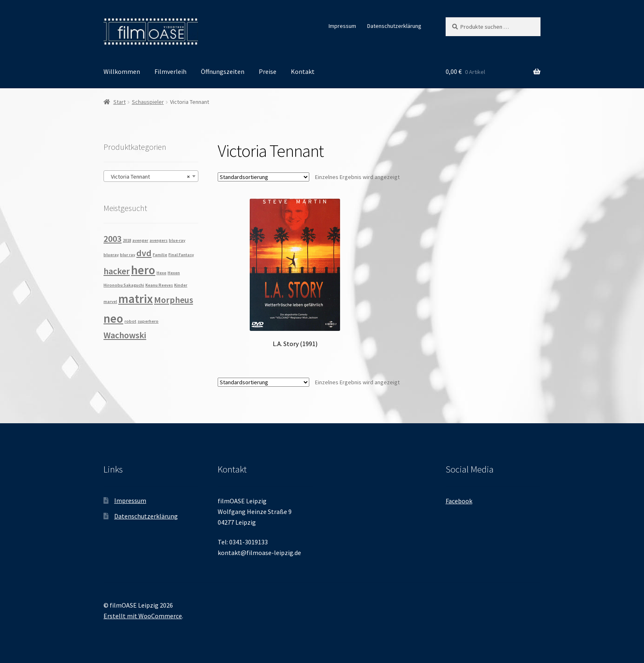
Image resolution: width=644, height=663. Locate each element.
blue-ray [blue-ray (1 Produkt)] (177, 240)
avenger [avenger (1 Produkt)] (140, 240)
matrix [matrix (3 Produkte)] (136, 299)
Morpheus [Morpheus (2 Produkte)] (174, 300)
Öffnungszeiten (223, 71)
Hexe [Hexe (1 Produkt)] (161, 273)
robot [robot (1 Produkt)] (130, 321)
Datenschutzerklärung (394, 26)
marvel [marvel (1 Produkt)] (110, 302)
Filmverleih (170, 71)
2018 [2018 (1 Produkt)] (127, 240)
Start (120, 102)
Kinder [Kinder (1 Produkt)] (181, 285)
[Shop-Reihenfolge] (263, 177)
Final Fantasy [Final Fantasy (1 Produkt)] (181, 255)
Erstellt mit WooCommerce (143, 616)
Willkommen (122, 71)
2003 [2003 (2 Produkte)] (113, 239)
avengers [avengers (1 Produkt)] (159, 240)
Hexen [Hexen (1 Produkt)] (174, 273)
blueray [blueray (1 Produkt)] (111, 255)
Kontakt (303, 71)
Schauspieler (148, 102)
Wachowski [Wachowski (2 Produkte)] (125, 335)
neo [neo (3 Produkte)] (113, 318)
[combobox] (151, 176)
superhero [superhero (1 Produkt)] (148, 321)
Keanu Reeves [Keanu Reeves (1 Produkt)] (159, 285)
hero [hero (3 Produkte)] (143, 270)
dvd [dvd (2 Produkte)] (144, 253)
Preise (268, 71)
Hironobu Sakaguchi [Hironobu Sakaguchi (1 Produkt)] (124, 285)
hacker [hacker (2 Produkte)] (117, 271)
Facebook (459, 501)
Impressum (342, 26)
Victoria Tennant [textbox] (148, 177)
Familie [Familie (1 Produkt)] (160, 255)
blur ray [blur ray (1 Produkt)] (128, 255)
